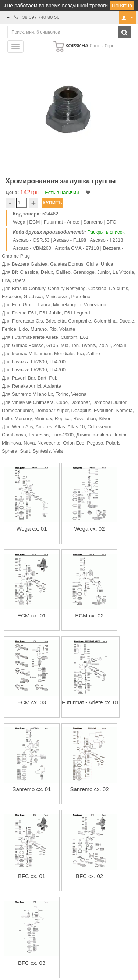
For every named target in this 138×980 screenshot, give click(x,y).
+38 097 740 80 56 (40, 17)
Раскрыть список (106, 232)
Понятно (122, 6)
